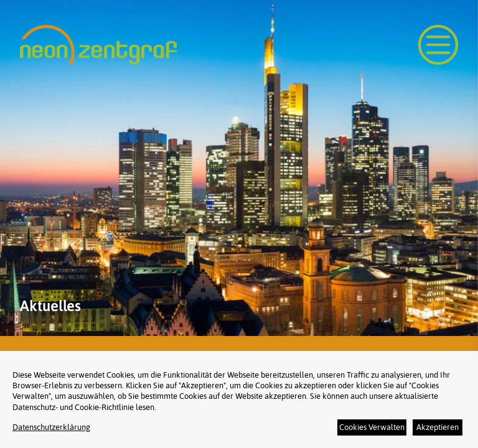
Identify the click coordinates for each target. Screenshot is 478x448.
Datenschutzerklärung (51, 427)
